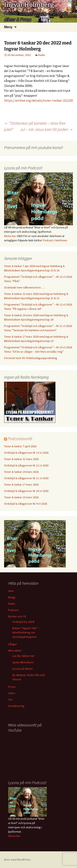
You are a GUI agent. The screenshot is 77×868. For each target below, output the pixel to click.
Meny (8, 27)
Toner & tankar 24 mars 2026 (21, 472)
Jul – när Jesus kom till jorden (47, 129)
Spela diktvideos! (23, 662)
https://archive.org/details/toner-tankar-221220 (38, 100)
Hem (11, 591)
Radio (42, 55)
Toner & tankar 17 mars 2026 (21, 485)
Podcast (13, 610)
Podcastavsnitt (20, 439)
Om (10, 700)
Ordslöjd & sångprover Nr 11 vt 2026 (26, 478)
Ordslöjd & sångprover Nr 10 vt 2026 (26, 491)
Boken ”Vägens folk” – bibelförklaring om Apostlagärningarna (26, 632)
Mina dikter (15, 651)
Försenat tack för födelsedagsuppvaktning (31, 358)
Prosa (12, 687)
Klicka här (10, 236)
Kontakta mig (16, 706)
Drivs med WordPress (17, 860)
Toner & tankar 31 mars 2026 (21, 459)
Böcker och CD (17, 616)
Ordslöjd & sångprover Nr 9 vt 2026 (26, 504)
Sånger (13, 644)
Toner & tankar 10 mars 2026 (21, 497)
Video (12, 693)
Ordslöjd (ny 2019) (23, 622)
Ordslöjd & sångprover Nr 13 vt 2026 (26, 453)
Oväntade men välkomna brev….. (24, 287)
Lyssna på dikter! (23, 669)
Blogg (12, 597)
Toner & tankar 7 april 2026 (20, 446)
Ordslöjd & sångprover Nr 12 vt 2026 (26, 465)
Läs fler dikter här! (23, 656)
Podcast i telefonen (55, 240)
